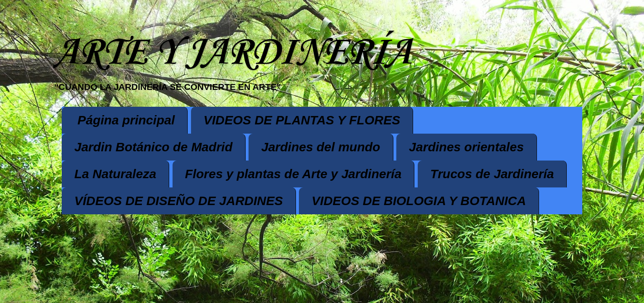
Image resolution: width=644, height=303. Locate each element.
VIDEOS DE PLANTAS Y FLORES (302, 120)
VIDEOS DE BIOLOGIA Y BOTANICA (419, 201)
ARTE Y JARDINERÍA (232, 53)
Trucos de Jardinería (492, 174)
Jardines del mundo (321, 147)
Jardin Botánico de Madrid (153, 147)
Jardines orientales (466, 147)
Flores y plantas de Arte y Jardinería (293, 174)
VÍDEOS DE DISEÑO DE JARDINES (179, 201)
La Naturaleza (115, 174)
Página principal (126, 120)
